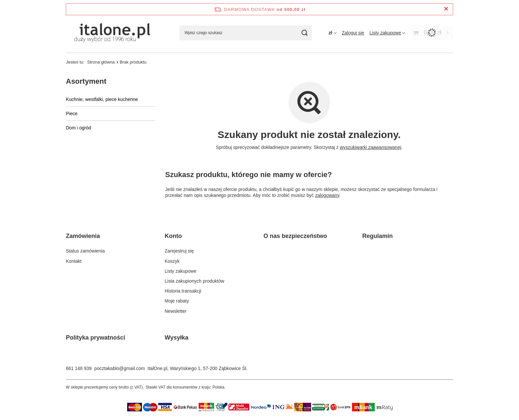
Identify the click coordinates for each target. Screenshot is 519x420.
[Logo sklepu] (111, 33)
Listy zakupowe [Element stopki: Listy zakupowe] (181, 271)
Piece (72, 114)
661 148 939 (79, 368)
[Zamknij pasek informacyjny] (446, 9)
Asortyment (86, 81)
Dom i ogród (78, 128)
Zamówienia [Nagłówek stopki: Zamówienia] (83, 236)
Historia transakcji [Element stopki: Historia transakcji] (183, 291)
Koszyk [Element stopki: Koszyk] (172, 261)
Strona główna (101, 62)
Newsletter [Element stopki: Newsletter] (176, 311)
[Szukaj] (304, 33)
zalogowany (327, 195)
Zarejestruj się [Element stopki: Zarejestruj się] (179, 251)
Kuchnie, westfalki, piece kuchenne (102, 99)
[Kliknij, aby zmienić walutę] (332, 33)
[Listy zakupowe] (387, 33)
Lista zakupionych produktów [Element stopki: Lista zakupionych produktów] (195, 281)
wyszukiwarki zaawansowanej (371, 147)
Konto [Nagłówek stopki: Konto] (173, 236)
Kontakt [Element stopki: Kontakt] (74, 261)
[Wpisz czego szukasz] (246, 33)
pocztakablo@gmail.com (120, 368)
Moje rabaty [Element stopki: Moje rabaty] (177, 301)
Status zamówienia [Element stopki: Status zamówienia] (85, 251)
